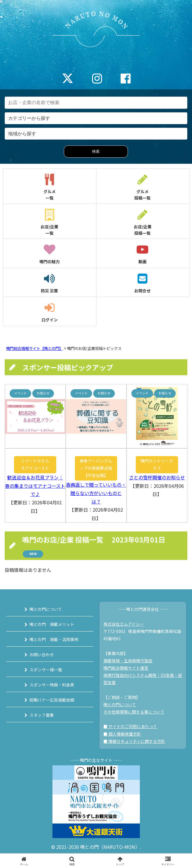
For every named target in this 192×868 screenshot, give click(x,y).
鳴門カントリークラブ (157, 464)
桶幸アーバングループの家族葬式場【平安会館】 (96, 468)
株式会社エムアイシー (124, 624)
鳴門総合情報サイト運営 (126, 668)
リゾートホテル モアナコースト (37, 464)
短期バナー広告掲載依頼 (52, 700)
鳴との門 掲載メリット (52, 624)
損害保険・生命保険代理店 (128, 661)
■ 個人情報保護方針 (122, 734)
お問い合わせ (42, 654)
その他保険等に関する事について (134, 712)
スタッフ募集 (42, 715)
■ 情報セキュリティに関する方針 (134, 741)
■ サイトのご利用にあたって (130, 726)
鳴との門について (46, 609)
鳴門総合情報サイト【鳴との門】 (35, 348)
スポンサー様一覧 (46, 670)
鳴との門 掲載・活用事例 (54, 639)
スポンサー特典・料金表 (52, 685)
